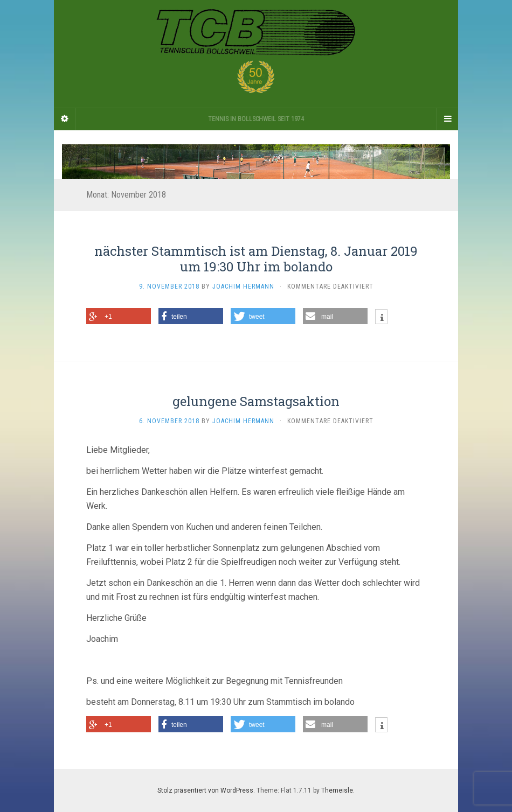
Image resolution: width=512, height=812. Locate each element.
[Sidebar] (65, 119)
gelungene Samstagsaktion (256, 401)
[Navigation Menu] (447, 119)
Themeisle (337, 790)
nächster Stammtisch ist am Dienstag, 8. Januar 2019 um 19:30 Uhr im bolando (256, 259)
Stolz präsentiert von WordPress (205, 790)
